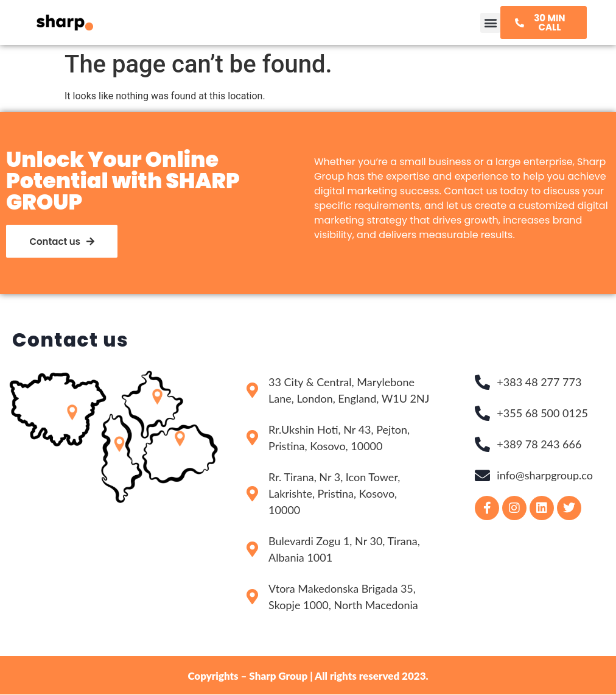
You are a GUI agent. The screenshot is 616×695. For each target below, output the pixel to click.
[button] (490, 23)
